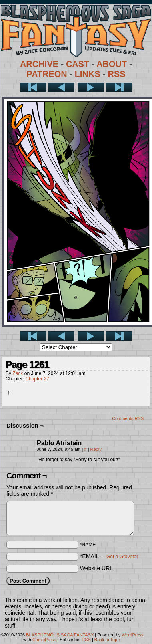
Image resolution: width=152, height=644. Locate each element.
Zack (18, 373)
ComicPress (44, 640)
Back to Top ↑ (108, 640)
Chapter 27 (37, 379)
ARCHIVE (39, 64)
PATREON (47, 74)
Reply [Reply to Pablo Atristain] (96, 449)
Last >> (119, 87)
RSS (117, 74)
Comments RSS (128, 418)
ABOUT (112, 64)
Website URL (96, 568)
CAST (78, 64)
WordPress (132, 635)
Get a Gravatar (122, 557)
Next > (91, 87)
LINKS (88, 74)
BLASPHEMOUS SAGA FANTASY (60, 635)
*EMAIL (109, 556)
